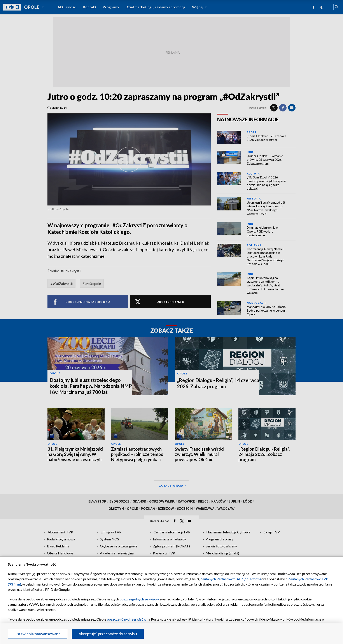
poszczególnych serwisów (139, 599)
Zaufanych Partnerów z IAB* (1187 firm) (230, 579)
